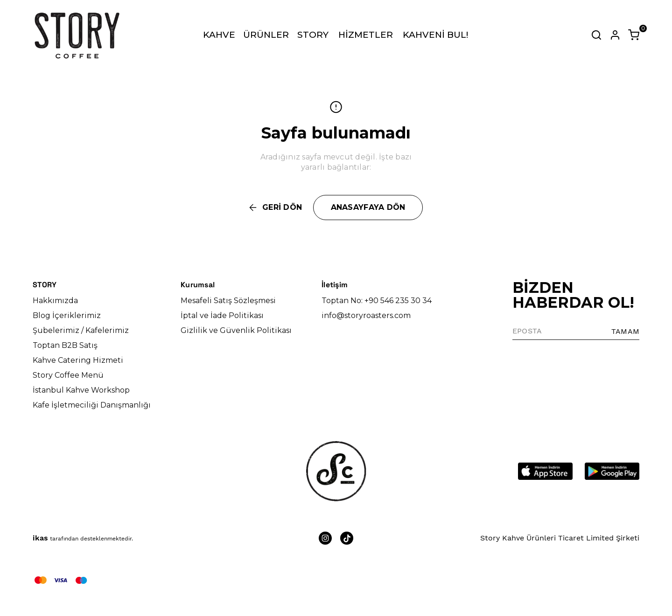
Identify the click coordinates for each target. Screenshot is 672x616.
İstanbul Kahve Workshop (81, 390)
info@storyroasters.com (366, 315)
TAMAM (625, 331)
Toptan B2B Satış (65, 345)
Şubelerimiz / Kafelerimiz (81, 330)
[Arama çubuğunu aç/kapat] (596, 35)
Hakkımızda (55, 301)
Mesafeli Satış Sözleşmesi (228, 301)
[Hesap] (615, 35)
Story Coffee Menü (68, 375)
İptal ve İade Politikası (222, 315)
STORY (313, 35)
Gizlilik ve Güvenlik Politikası (236, 330)
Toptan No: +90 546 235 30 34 (377, 301)
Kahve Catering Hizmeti (78, 360)
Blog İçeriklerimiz (67, 315)
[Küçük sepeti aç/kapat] (634, 35)
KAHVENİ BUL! (435, 35)
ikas (40, 538)
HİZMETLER (366, 35)
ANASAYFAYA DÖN (368, 207)
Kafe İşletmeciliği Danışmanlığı (92, 405)
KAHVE (219, 35)
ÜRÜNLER (266, 35)
